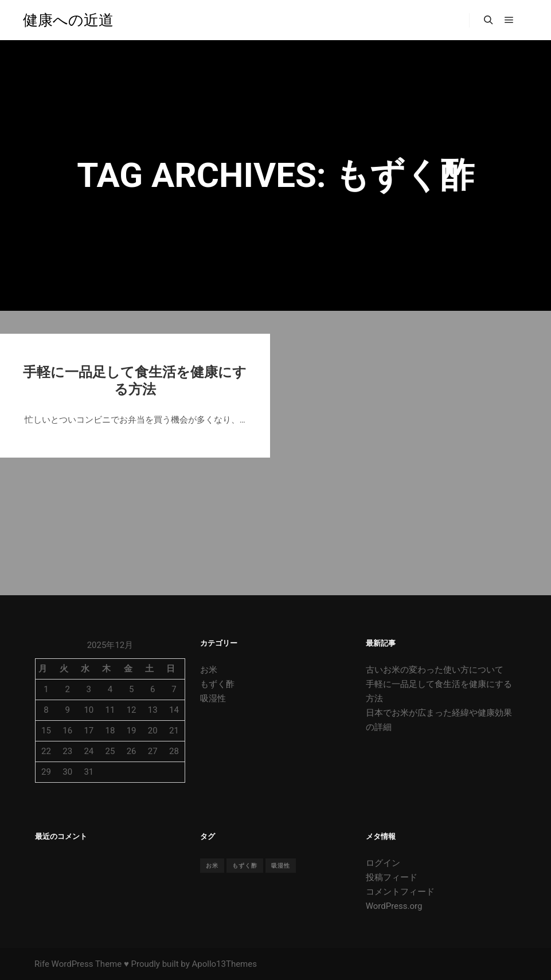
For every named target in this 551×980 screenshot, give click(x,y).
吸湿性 (213, 698)
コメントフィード (400, 892)
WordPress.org (394, 906)
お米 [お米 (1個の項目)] (212, 866)
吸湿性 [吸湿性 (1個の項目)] (281, 866)
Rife (42, 964)
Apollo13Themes (224, 964)
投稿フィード (392, 877)
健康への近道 (68, 20)
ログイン (383, 863)
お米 (209, 670)
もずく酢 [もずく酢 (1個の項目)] (245, 866)
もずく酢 (217, 684)
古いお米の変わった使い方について (435, 670)
